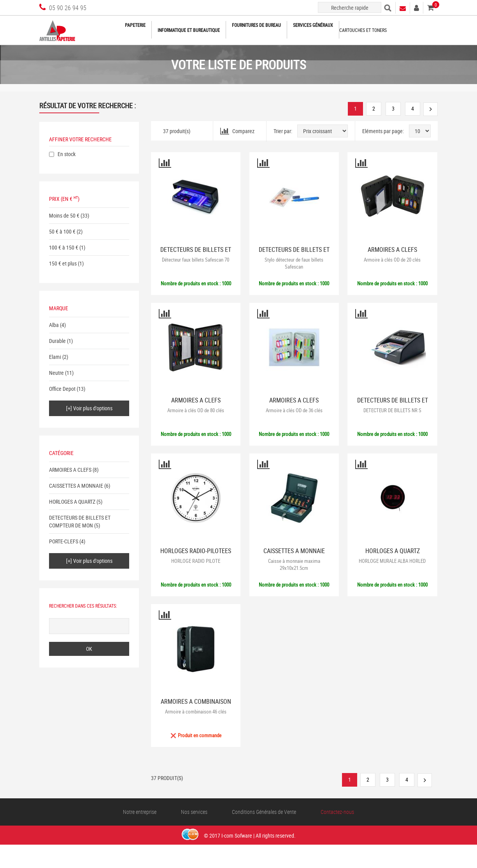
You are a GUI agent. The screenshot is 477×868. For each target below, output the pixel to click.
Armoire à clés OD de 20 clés (392, 260)
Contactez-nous (337, 812)
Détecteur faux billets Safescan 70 (196, 260)
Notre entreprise (140, 812)
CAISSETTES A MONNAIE (76, 486)
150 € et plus (63, 263)
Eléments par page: (383, 131)
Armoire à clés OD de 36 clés (294, 410)
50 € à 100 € (62, 231)
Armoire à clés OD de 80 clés (196, 410)
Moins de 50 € (64, 215)
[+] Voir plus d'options (89, 408)
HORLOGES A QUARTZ (72, 502)
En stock (67, 154)
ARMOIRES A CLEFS (70, 470)
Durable (57, 341)
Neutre (56, 373)
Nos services (194, 812)
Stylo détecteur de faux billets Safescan (294, 263)
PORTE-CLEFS (64, 541)
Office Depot (62, 389)
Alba (54, 325)
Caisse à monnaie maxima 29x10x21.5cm (294, 564)
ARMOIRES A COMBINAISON (196, 702)
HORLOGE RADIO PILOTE (196, 561)
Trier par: (283, 131)
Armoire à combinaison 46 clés (196, 712)
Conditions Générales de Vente (264, 812)
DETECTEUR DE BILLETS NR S (392, 410)
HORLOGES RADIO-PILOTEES (196, 551)
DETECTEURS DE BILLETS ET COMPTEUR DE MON (80, 521)
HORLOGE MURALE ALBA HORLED (392, 561)
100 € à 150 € (64, 247)
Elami (55, 357)
